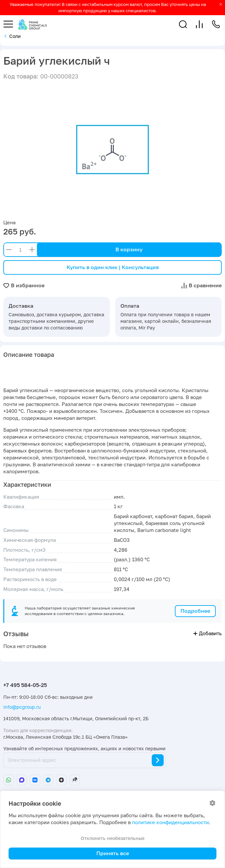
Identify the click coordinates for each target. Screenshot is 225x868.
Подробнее (195, 611)
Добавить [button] (208, 633)
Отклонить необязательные (113, 838)
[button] (183, 24)
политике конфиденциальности (170, 822)
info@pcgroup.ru (22, 707)
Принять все (113, 853)
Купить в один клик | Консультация (113, 267)
